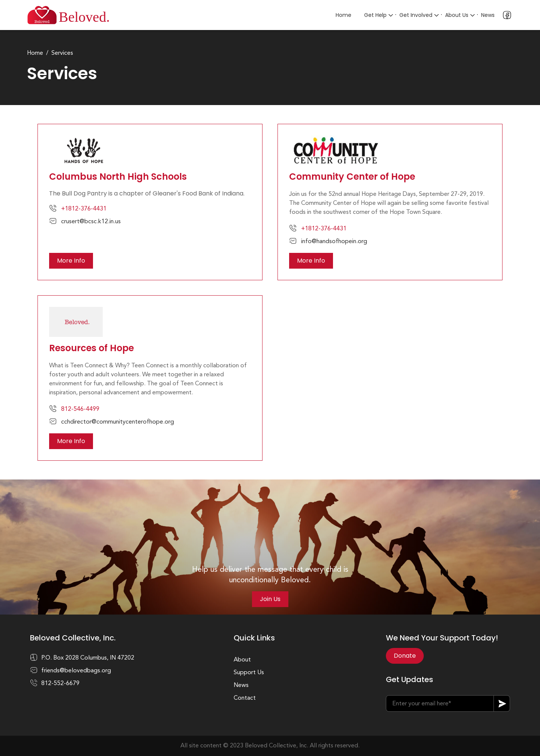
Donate (405, 656)
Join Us (270, 599)
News (488, 15)
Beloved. (84, 17)
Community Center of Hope (352, 177)
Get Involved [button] (416, 15)
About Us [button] (457, 15)
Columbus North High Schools (118, 177)
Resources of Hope (91, 348)
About (242, 660)
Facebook (507, 15)
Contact (245, 698)
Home (343, 15)
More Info (71, 261)
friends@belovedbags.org (76, 671)
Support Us (249, 673)
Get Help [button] (375, 15)
